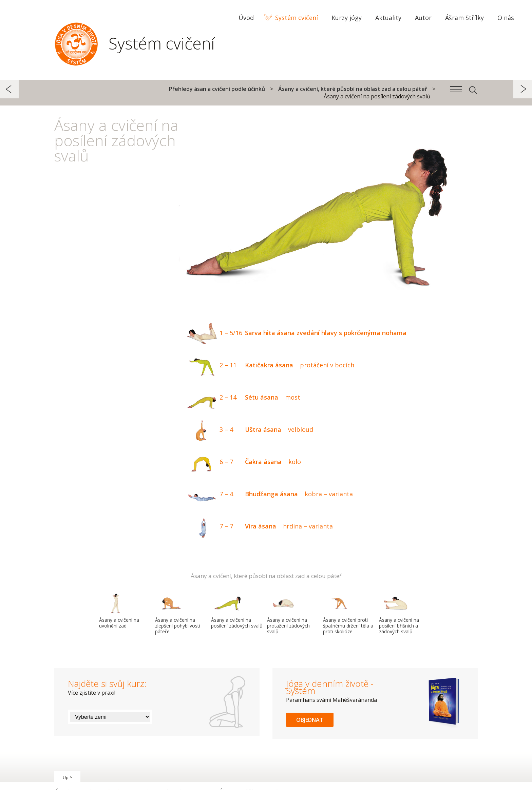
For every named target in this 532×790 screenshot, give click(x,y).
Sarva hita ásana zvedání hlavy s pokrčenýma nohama (295, 334)
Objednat (310, 720)
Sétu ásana (242, 398)
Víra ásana (259, 527)
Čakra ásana (243, 463)
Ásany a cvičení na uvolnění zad (119, 611)
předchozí (9, 89)
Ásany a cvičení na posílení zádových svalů (237, 611)
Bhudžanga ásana (269, 495)
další (523, 89)
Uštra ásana (249, 430)
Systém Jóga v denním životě (76, 42)
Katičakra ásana (269, 366)
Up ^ (67, 777)
